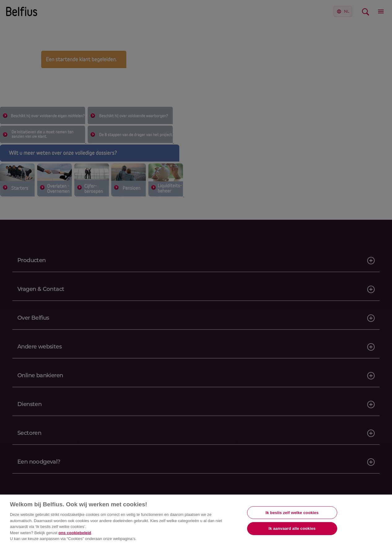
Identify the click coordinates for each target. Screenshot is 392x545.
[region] (196, 520)
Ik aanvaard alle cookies (292, 528)
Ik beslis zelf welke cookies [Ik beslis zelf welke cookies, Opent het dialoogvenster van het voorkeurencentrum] (292, 513)
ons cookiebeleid (75, 533)
